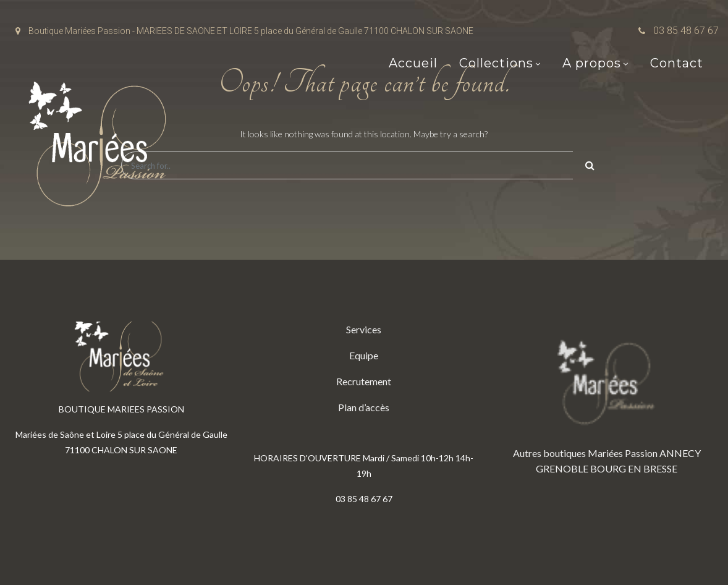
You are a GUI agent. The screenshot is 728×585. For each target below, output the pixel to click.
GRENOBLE (562, 468)
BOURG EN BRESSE (634, 468)
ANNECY (680, 453)
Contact (677, 63)
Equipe (364, 355)
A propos (592, 63)
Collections (496, 63)
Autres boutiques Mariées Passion (585, 453)
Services (364, 329)
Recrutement (364, 381)
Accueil (413, 63)
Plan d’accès (364, 407)
